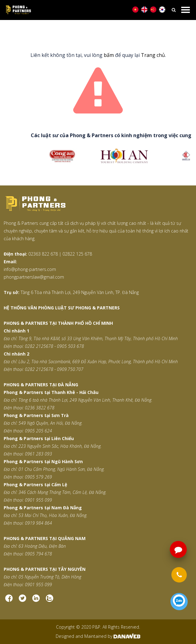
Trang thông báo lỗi (113, 31)
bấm (109, 55)
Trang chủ (74, 31)
